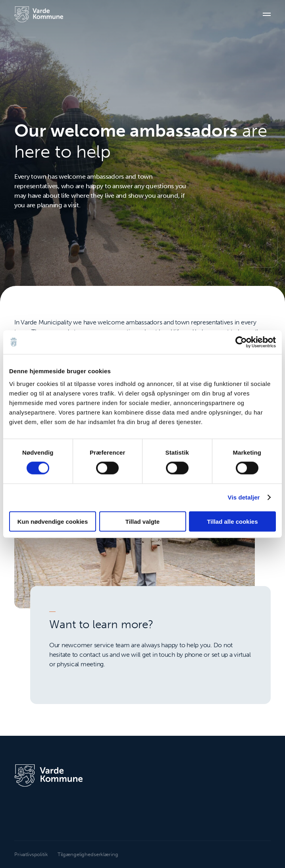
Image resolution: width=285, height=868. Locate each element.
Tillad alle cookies (232, 521)
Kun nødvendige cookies (53, 521)
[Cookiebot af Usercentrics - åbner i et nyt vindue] (241, 342)
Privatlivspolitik (31, 854)
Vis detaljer (244, 497)
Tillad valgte (142, 521)
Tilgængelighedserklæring (88, 854)
